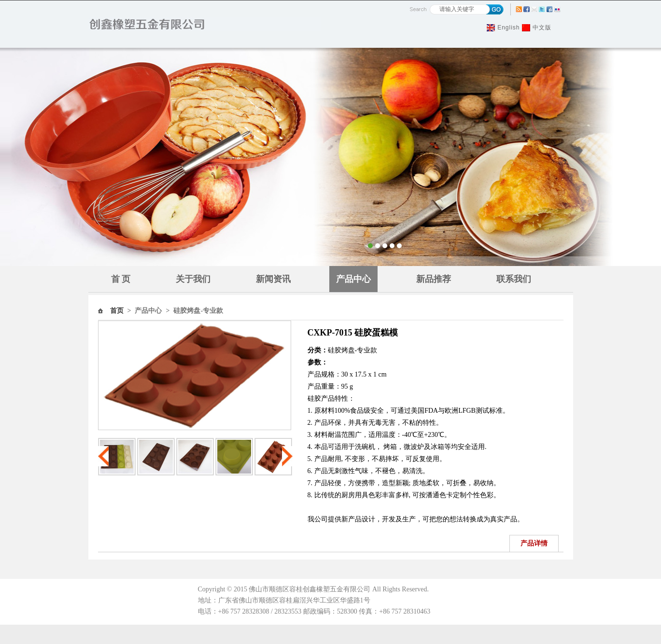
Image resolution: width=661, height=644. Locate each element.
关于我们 (193, 279)
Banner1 (330, 157)
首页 (117, 311)
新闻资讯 (273, 279)
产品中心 (353, 279)
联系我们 (514, 279)
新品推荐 (434, 279)
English (508, 28)
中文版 (542, 28)
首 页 (121, 279)
